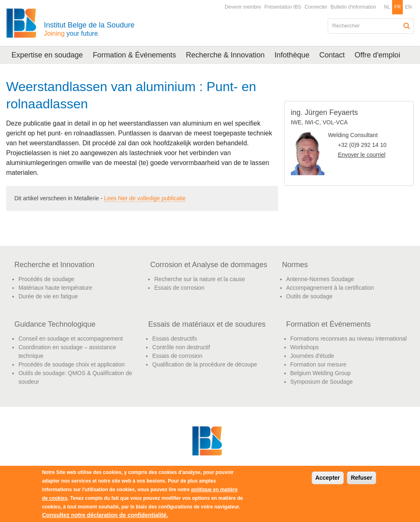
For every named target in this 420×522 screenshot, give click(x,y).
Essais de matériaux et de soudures (207, 324)
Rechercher (407, 26)
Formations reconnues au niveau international (349, 339)
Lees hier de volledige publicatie (145, 198)
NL (387, 7)
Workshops (305, 347)
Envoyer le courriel (362, 155)
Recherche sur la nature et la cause (200, 279)
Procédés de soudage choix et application (72, 364)
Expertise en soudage (47, 55)
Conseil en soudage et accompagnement (71, 339)
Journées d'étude (312, 356)
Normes (295, 265)
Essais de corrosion (179, 288)
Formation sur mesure (318, 364)
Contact (332, 55)
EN (408, 7)
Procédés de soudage (46, 279)
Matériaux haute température (55, 288)
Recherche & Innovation (225, 55)
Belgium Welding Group (321, 373)
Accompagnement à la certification (330, 288)
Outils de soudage (309, 296)
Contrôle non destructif (181, 347)
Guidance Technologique (55, 324)
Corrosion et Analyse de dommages (209, 265)
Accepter (328, 478)
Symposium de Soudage (322, 382)
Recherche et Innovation (54, 265)
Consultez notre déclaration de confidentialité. (105, 515)
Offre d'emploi (377, 55)
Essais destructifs (175, 339)
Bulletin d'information (353, 7)
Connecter (316, 7)
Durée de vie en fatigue (48, 296)
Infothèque (292, 55)
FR (397, 7)
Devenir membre (243, 7)
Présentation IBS (283, 7)
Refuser (361, 478)
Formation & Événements (134, 55)
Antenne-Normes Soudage (320, 279)
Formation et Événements (329, 324)
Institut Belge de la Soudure (89, 29)
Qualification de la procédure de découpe (204, 364)
